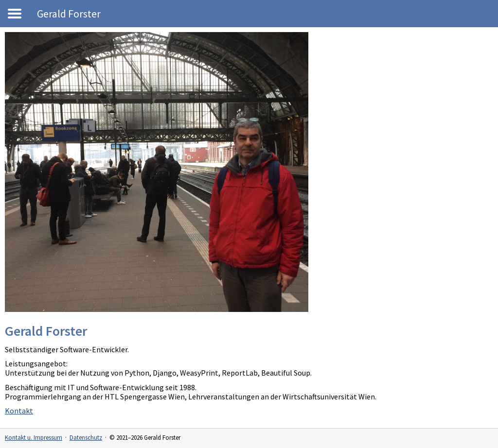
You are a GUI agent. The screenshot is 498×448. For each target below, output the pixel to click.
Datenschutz (86, 438)
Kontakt (19, 411)
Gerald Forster (69, 14)
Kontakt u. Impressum (34, 438)
